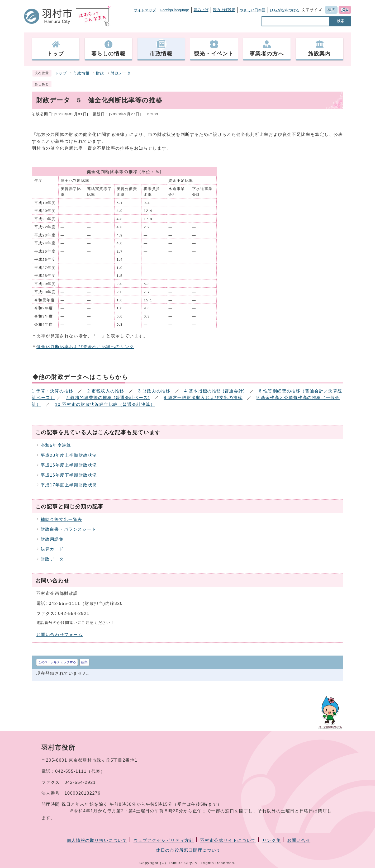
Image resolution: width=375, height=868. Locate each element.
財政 (100, 73)
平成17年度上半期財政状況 (69, 485)
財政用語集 (52, 539)
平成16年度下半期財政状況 (69, 475)
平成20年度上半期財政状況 (69, 455)
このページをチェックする (57, 662)
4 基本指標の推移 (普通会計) (215, 391)
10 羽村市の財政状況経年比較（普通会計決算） (105, 404)
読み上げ (201, 10)
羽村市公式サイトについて (228, 840)
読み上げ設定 (224, 10)
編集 (84, 662)
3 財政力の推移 (154, 391)
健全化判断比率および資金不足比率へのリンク (85, 347)
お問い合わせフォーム (60, 635)
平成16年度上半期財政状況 (69, 465)
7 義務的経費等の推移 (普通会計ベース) (108, 398)
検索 (341, 21)
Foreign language (175, 10)
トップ (61, 73)
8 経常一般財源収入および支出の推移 (203, 398)
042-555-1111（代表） (80, 771)
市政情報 (81, 73)
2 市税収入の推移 (108, 391)
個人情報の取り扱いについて (97, 840)
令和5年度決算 (56, 445)
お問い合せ (299, 840)
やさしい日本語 (253, 10)
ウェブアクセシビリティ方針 (164, 840)
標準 (331, 10)
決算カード (52, 549)
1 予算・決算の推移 (53, 391)
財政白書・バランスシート (68, 529)
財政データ (121, 73)
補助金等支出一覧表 (61, 520)
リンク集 (272, 840)
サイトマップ (145, 10)
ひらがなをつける (285, 10)
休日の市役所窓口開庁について (188, 850)
